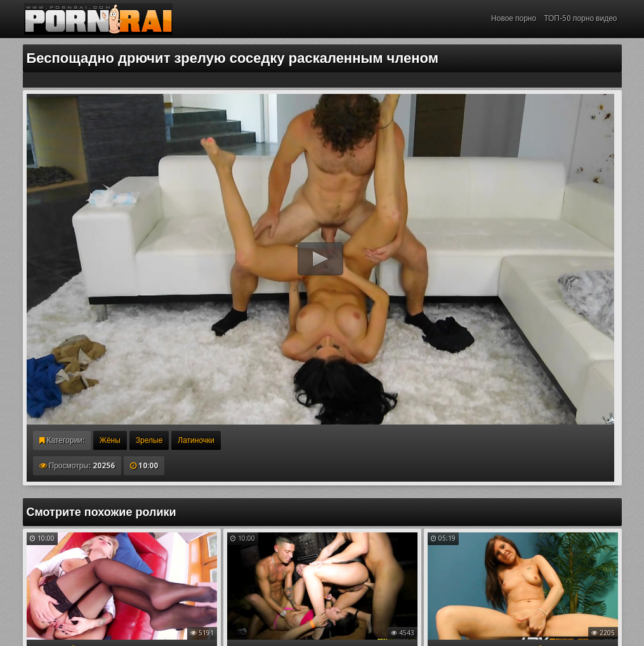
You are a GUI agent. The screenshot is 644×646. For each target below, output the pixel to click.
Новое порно (514, 18)
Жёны (110, 440)
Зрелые (149, 440)
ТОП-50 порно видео (580, 18)
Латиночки (196, 440)
